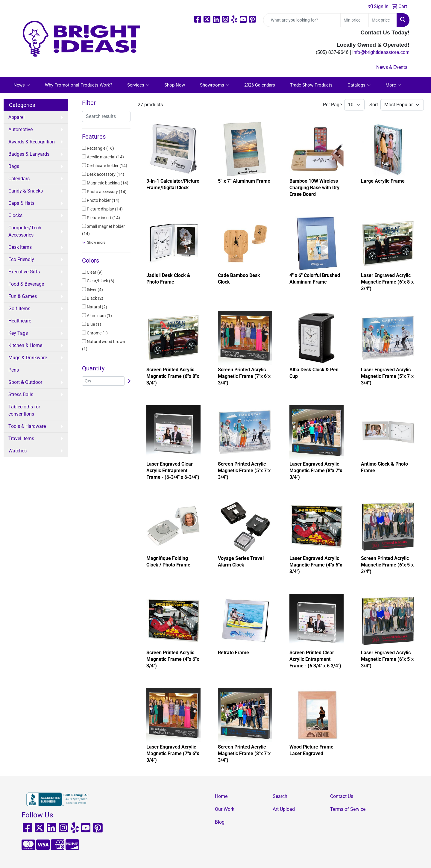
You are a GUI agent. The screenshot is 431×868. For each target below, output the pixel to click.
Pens (14, 370)
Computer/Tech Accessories (25, 231)
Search (280, 796)
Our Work (225, 809)
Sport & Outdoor (25, 382)
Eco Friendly (21, 259)
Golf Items (19, 309)
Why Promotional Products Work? (79, 85)
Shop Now (175, 85)
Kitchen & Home (25, 345)
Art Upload (284, 809)
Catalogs (359, 85)
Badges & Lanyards (29, 154)
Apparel (16, 117)
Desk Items (20, 247)
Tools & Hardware (27, 426)
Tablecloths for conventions (24, 410)
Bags (14, 166)
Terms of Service (348, 809)
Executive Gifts (24, 272)
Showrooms (215, 85)
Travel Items (21, 438)
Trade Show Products (311, 85)
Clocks (15, 215)
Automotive (21, 129)
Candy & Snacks (26, 191)
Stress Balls (21, 394)
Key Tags (18, 333)
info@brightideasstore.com (381, 52)
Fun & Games (23, 296)
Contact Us (342, 796)
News (22, 85)
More (393, 85)
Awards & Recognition (32, 142)
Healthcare (20, 321)
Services (138, 85)
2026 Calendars (260, 85)
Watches (18, 451)
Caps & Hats (21, 203)
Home (221, 796)
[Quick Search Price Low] (355, 20)
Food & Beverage (26, 284)
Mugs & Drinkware (28, 358)
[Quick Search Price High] (383, 20)
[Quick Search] (302, 20)
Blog (220, 822)
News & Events (392, 67)
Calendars (19, 179)
